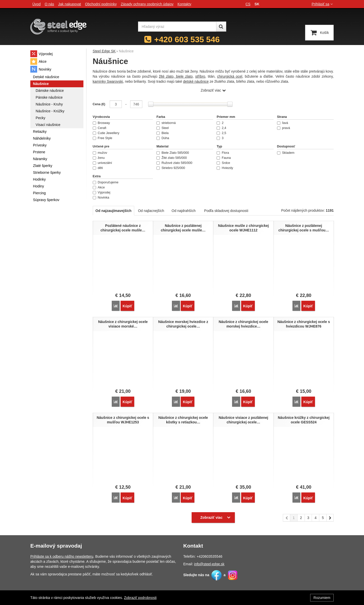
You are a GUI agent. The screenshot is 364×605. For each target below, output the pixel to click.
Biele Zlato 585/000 (173, 153)
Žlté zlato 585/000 (172, 158)
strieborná (166, 123)
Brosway (101, 123)
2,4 (221, 128)
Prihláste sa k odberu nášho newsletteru (62, 553)
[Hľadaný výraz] (177, 27)
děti (98, 168)
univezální (103, 163)
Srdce (223, 163)
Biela (163, 133)
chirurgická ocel (230, 76)
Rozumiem (322, 598)
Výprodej (102, 192)
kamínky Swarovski (108, 81)
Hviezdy (225, 168)
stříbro (200, 76)
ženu (99, 158)
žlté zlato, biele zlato (176, 76)
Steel (163, 128)
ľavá (283, 123)
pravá (284, 128)
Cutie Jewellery (106, 133)
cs (248, 4)
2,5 (221, 133)
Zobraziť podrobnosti (140, 598)
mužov (100, 153)
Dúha (163, 138)
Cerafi (100, 128)
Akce (99, 187)
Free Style (103, 138)
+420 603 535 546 (187, 39)
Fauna (224, 158)
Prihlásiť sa (323, 4)
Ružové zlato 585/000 (174, 163)
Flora (223, 153)
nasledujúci (330, 515)
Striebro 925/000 (171, 168)
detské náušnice (196, 81)
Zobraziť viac (211, 90)
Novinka (101, 198)
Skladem (286, 153)
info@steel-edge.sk (209, 561)
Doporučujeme (106, 182)
